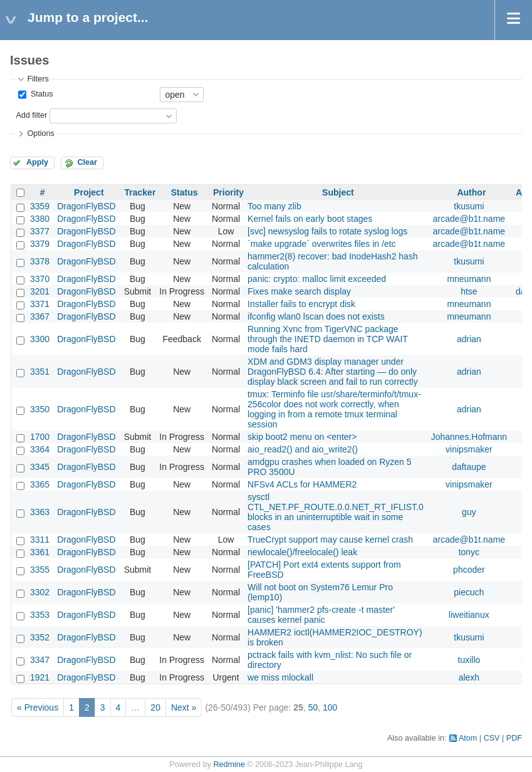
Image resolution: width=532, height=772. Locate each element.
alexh (469, 677)
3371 (40, 304)
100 (330, 707)
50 (313, 707)
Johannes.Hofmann (469, 437)
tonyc (469, 552)
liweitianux (469, 615)
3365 (40, 484)
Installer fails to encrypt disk (301, 304)
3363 (40, 512)
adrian (469, 339)
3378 (40, 261)
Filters (38, 79)
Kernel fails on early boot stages (310, 219)
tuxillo (469, 660)
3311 (40, 540)
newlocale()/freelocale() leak (302, 552)
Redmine (229, 764)
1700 (40, 437)
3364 (40, 449)
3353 (40, 615)
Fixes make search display (299, 291)
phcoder (469, 570)
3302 (40, 592)
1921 (40, 677)
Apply (37, 162)
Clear (87, 162)
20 (155, 707)
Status (40, 94)
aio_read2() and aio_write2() (303, 449)
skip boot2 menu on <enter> (302, 437)
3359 (40, 206)
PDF (514, 738)
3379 (40, 244)
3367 (40, 316)
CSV (492, 738)
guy (469, 512)
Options (40, 133)
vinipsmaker (469, 449)
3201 (40, 291)
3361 (40, 552)
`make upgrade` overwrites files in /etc (322, 244)
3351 (40, 372)
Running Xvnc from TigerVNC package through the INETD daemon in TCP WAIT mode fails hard (328, 339)
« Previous (38, 707)
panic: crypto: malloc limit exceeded (317, 279)
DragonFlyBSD (86, 206)
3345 (40, 467)
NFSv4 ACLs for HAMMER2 (302, 484)
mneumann (469, 279)
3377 (40, 231)
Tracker (140, 192)
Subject (338, 192)
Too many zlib (274, 206)
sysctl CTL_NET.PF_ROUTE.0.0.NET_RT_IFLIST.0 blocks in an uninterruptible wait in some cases (336, 512)
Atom (468, 738)
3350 (40, 409)
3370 (40, 279)
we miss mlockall (280, 677)
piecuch (469, 592)
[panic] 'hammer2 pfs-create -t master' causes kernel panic (321, 615)
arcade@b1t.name (469, 219)
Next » (184, 707)
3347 (40, 660)
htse (469, 291)
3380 (40, 219)
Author (471, 192)
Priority (228, 192)
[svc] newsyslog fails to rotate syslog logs (327, 231)
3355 (40, 570)
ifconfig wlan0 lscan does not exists (316, 316)
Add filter (31, 115)
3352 (40, 637)
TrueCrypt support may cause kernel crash (330, 540)
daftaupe (469, 467)
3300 (40, 339)
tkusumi (469, 206)
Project (89, 192)
